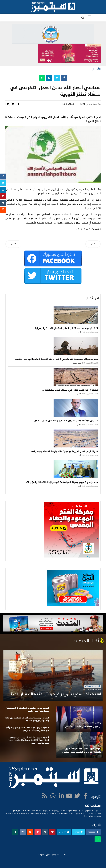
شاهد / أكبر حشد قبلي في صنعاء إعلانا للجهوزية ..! (70, 390)
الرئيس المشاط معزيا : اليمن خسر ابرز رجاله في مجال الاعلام (66, 421)
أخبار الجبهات (92, 686)
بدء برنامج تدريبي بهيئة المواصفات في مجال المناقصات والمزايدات (62, 482)
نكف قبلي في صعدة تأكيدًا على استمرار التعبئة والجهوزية (66, 328)
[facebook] (85, 797)
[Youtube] (69, 797)
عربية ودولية (77, 363)
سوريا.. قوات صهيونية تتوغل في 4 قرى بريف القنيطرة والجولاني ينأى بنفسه (56, 359)
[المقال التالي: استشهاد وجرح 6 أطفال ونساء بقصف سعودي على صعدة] (93, 244)
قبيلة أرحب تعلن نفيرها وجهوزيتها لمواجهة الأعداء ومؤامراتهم (64, 452)
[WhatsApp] (53, 797)
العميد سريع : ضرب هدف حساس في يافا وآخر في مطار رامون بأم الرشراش (27, 729)
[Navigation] (89, 17)
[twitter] (77, 797)
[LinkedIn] (61, 797)
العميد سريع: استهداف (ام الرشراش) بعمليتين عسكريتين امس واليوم (27, 710)
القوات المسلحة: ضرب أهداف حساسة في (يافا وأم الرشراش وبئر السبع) (27, 719)
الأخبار (79, 332)
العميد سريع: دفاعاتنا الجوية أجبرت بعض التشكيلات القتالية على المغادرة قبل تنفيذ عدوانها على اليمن (28, 740)
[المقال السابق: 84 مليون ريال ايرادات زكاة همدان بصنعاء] (13, 244)
